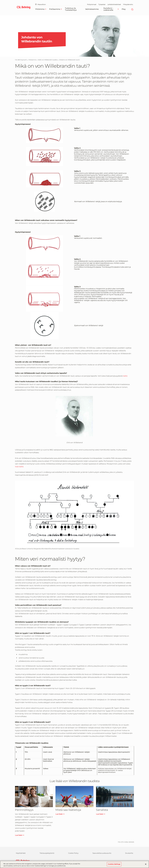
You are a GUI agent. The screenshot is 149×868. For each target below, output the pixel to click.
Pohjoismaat (92, 4)
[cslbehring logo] (24, 8)
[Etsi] (132, 9)
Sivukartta (129, 853)
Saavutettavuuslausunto (102, 853)
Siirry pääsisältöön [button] (0, 0)
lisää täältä (19, 467)
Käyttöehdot (21, 853)
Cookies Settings (114, 865)
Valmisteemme (92, 9)
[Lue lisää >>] (34, 797)
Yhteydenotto (128, 4)
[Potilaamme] (32, 60)
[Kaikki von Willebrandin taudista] (48, 60)
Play (124, 9)
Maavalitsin (40, 4)
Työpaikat (102, 4)
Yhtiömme (41, 9)
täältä (125, 376)
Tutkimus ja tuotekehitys (71, 9)
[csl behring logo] (22, 861)
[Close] (146, 865)
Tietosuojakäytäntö (47, 853)
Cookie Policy (73, 853)
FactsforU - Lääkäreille (112, 9)
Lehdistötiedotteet (114, 4)
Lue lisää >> (20, 835)
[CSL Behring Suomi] (21, 60)
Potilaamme (56, 9)
